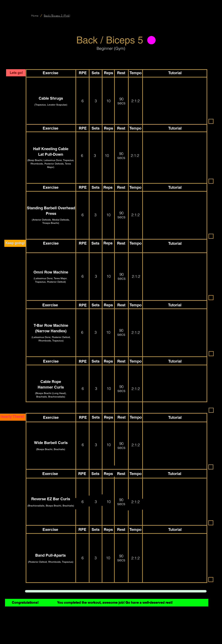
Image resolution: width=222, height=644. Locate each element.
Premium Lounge (161, 639)
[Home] (35, 16)
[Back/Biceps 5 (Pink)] (57, 16)
